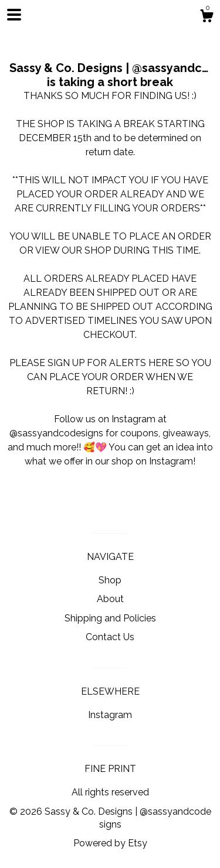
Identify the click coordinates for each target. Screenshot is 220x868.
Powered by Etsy (110, 843)
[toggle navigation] (14, 15)
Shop (110, 580)
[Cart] (207, 18)
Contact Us (110, 637)
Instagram (110, 715)
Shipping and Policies (110, 618)
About (110, 599)
